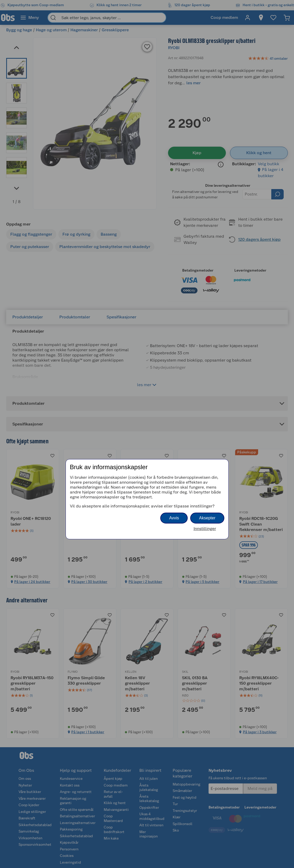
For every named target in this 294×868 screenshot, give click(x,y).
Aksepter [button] (207, 518)
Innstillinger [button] (205, 529)
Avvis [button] (174, 518)
